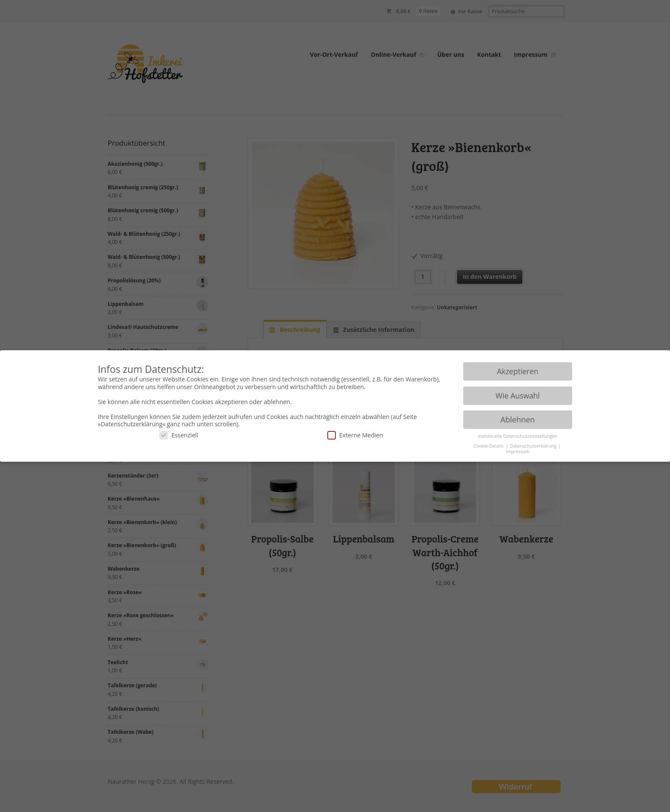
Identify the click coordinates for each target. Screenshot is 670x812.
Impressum (518, 451)
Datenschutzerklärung (534, 446)
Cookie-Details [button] (489, 446)
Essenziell (179, 435)
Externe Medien (355, 435)
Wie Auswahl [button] (518, 396)
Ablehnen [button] (517, 419)
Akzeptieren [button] (518, 371)
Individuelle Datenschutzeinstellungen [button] (518, 436)
